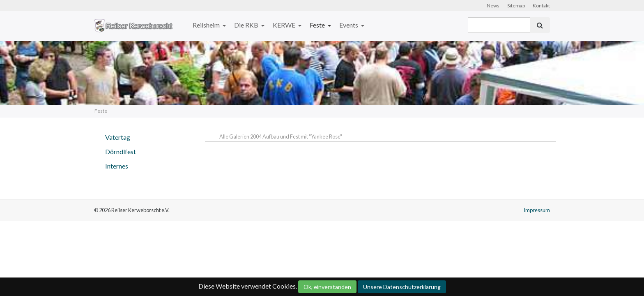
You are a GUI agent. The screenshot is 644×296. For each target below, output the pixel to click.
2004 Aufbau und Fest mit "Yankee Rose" (296, 136)
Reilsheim (207, 25)
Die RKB (247, 25)
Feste (318, 25)
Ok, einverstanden (327, 287)
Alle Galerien (235, 136)
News (493, 6)
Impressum (537, 210)
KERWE (285, 25)
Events (349, 25)
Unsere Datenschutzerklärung (402, 287)
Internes (117, 166)
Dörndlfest (121, 151)
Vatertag (118, 137)
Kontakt (541, 6)
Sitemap (516, 6)
